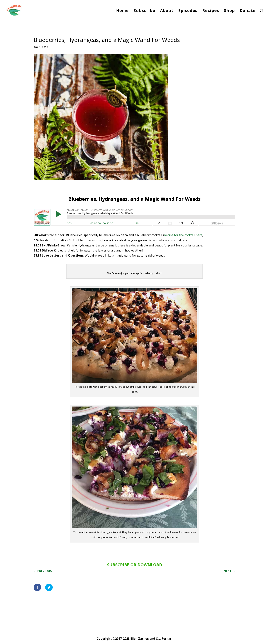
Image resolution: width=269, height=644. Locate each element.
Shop (229, 11)
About (167, 11)
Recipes (211, 11)
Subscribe (144, 11)
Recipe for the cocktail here (183, 235)
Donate (248, 11)
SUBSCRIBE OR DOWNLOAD (135, 565)
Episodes (188, 11)
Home (122, 11)
